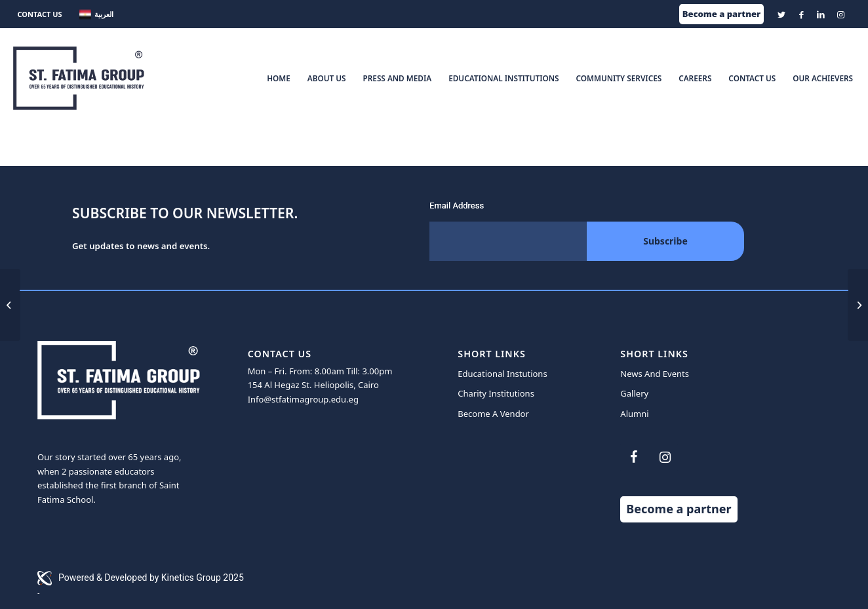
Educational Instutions (502, 374)
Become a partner (721, 14)
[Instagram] (665, 458)
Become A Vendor (493, 414)
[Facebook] (633, 458)
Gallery (634, 393)
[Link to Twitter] (782, 14)
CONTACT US (39, 14)
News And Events (655, 374)
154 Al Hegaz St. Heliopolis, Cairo (313, 385)
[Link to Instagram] (841, 14)
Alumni (634, 414)
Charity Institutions (496, 393)
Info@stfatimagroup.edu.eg (303, 399)
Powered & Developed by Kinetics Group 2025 (141, 578)
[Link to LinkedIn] (821, 14)
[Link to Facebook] (801, 14)
